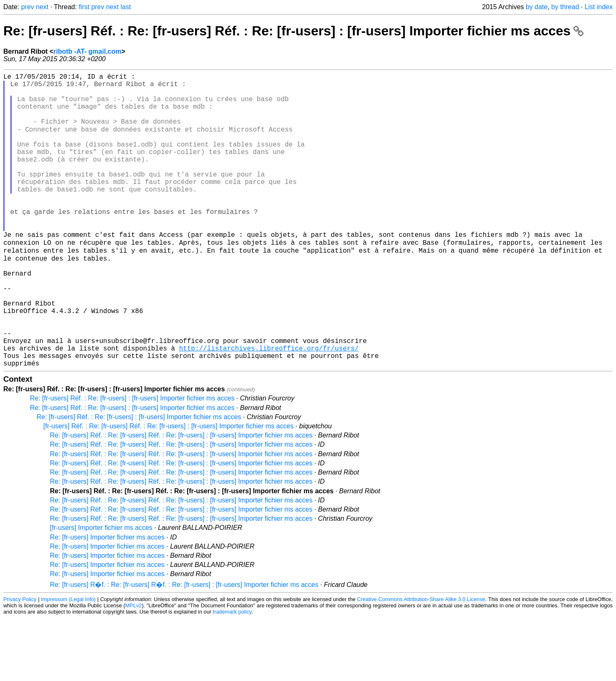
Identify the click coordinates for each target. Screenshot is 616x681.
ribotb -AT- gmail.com (87, 51)
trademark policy (232, 675)
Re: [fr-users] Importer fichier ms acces (107, 600)
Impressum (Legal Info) (68, 662)
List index (599, 7)
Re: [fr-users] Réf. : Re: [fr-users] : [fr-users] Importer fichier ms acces (132, 461)
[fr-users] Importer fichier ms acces (101, 590)
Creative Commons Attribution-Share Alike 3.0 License (421, 662)
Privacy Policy (20, 662)
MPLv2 (134, 668)
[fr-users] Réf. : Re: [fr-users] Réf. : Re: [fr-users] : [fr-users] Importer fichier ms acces (168, 489)
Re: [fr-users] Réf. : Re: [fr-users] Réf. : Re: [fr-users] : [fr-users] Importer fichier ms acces (293, 31)
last (126, 7)
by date (537, 7)
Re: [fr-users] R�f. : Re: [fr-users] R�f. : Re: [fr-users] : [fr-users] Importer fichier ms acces (184, 647)
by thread (565, 7)
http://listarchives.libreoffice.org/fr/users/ (269, 408)
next (42, 7)
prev (28, 7)
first (84, 7)
